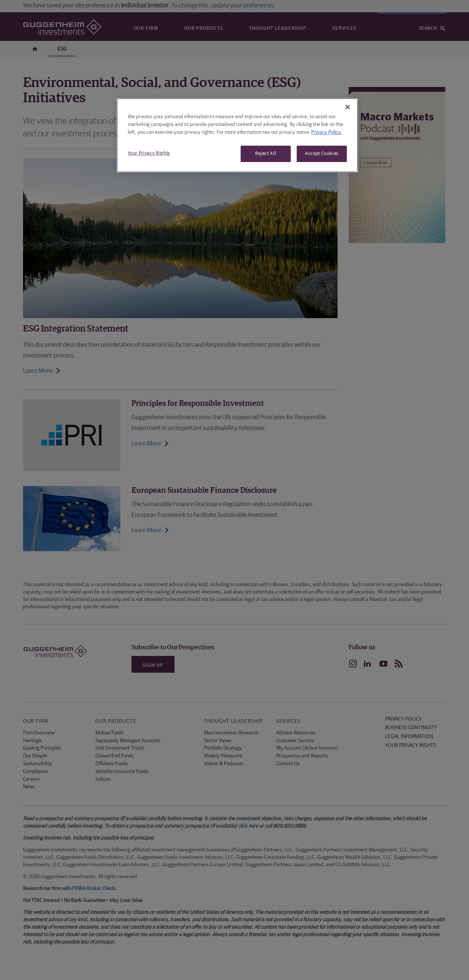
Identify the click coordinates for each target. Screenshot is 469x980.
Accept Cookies (322, 154)
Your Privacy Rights (149, 153)
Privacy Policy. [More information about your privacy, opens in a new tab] (327, 132)
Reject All (266, 154)
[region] (237, 135)
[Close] (348, 107)
